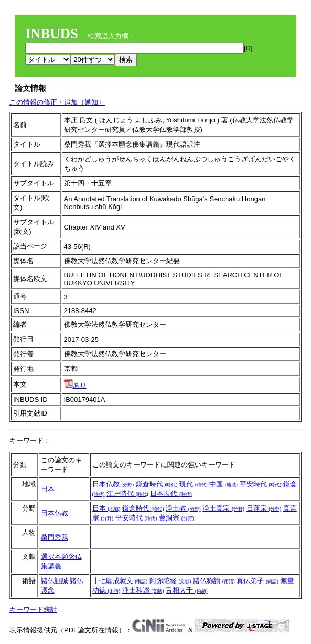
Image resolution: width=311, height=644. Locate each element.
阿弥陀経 (170, 581)
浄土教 (183, 508)
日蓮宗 (264, 508)
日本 (48, 489)
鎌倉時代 (157, 484)
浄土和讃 (143, 590)
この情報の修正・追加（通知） (57, 102)
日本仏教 (113, 484)
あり (75, 385)
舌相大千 (187, 590)
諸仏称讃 (214, 581)
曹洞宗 (176, 518)
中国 (223, 484)
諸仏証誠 (55, 581)
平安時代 (261, 484)
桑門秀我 (55, 537)
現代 (194, 484)
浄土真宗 (223, 508)
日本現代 (171, 494)
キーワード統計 (33, 610)
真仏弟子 (258, 581)
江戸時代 (127, 494)
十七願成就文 (120, 581)
